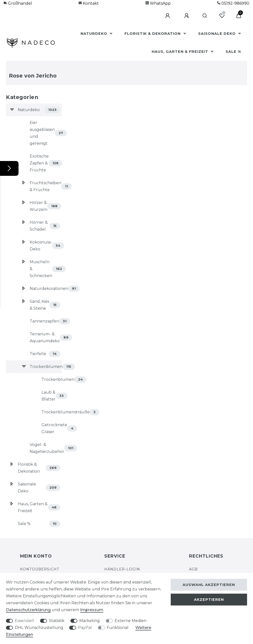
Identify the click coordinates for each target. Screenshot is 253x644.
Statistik (57, 621)
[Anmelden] (168, 16)
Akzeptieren (209, 600)
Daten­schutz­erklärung (28, 610)
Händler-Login (122, 569)
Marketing (90, 621)
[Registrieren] (187, 16)
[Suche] (205, 16)
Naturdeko (95, 34)
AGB (193, 569)
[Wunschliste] (222, 16)
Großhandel (18, 3)
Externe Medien (131, 621)
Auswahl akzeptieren (209, 585)
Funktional (118, 628)
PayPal (85, 628)
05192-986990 (233, 3)
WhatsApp (158, 3)
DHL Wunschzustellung (39, 628)
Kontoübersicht (40, 569)
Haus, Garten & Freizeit (181, 52)
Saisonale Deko (218, 34)
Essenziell (24, 621)
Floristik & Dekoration (153, 34)
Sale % (233, 52)
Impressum (92, 610)
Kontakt (89, 3)
